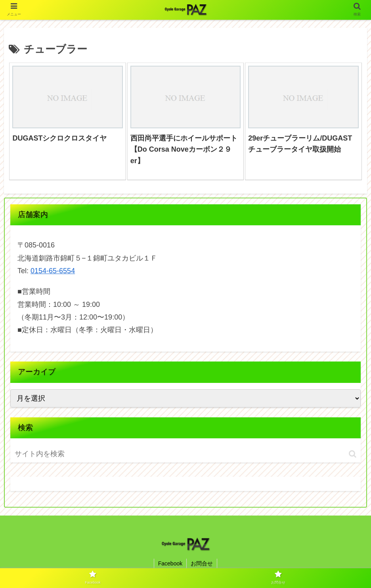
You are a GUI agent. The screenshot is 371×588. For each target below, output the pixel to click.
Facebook (170, 563)
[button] (353, 454)
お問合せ (202, 563)
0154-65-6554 (53, 271)
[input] (61, 454)
